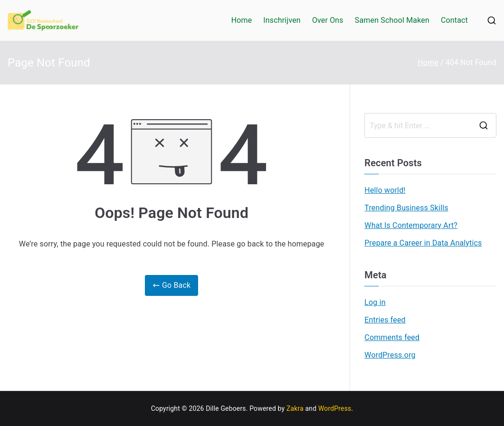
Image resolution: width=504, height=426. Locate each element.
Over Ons (328, 20)
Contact (454, 20)
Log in (375, 302)
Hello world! (385, 190)
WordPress (335, 408)
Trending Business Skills (406, 208)
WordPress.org (390, 355)
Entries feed (385, 320)
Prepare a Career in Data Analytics (423, 243)
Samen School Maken (392, 20)
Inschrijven (282, 20)
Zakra (295, 408)
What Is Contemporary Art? (411, 225)
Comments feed (392, 337)
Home (242, 20)
